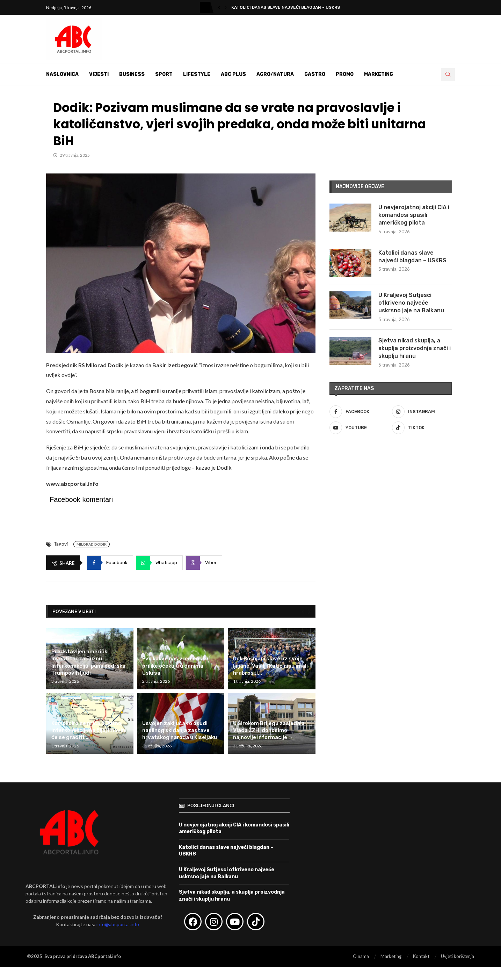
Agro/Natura (275, 74)
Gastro (315, 74)
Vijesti (99, 74)
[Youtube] (360, 428)
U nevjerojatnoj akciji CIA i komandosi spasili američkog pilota (414, 215)
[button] (219, 7)
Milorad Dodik (92, 544)
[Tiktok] (422, 428)
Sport (164, 74)
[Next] (309, 612)
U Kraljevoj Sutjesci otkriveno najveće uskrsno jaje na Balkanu (411, 303)
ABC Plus (233, 74)
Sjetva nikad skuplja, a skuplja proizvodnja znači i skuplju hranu (415, 348)
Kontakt (421, 956)
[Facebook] (360, 412)
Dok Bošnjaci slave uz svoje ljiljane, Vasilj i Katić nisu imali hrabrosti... (270, 666)
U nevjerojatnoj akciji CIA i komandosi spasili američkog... (302, 7)
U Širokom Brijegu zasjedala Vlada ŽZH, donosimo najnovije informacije (269, 730)
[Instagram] (422, 412)
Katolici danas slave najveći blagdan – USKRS (412, 257)
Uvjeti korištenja (458, 956)
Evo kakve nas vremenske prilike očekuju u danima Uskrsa (175, 666)
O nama (361, 956)
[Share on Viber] (204, 563)
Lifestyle (197, 74)
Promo (345, 74)
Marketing (379, 74)
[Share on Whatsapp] (159, 563)
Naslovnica (62, 74)
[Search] (448, 75)
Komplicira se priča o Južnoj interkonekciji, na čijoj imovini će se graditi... (89, 730)
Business (132, 74)
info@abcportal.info (118, 924)
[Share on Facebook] (110, 563)
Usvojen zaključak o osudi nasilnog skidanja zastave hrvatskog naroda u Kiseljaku (180, 730)
